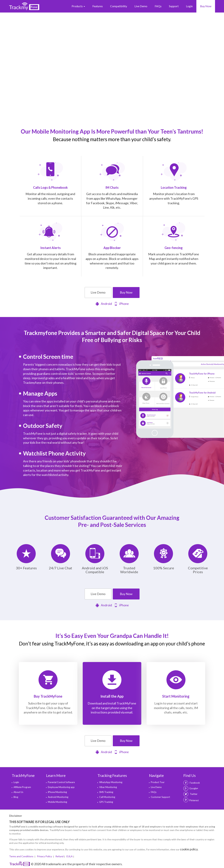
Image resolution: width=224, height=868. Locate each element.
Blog (16, 797)
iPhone (122, 304)
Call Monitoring (107, 797)
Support (174, 6)
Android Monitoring (58, 797)
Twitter (190, 794)
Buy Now (206, 6)
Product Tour (158, 782)
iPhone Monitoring (57, 792)
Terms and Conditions (22, 856)
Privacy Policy (45, 856)
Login (189, 6)
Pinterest (194, 800)
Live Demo (141, 6)
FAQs (158, 6)
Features (98, 6)
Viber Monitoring (108, 787)
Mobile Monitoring (57, 802)
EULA (70, 856)
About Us (18, 792)
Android (104, 304)
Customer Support (160, 797)
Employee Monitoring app (61, 787)
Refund (59, 856)
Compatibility (119, 6)
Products (78, 6)
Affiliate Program (22, 787)
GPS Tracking (106, 802)
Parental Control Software (61, 782)
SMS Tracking (106, 792)
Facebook (192, 783)
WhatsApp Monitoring (111, 782)
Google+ (191, 788)
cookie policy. (189, 849)
